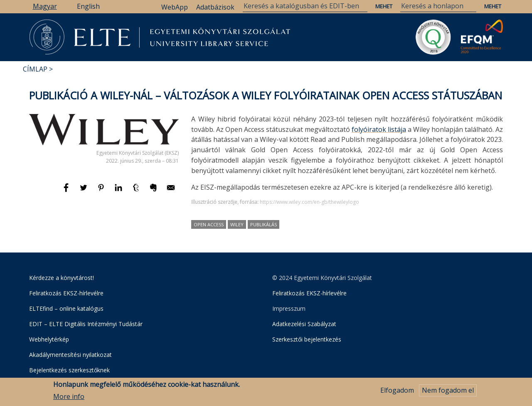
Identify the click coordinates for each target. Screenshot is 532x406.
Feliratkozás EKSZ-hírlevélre (66, 293)
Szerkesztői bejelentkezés (307, 339)
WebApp (175, 7)
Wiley (237, 224)
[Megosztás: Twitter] (84, 191)
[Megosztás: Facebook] (67, 191)
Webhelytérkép (49, 339)
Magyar (45, 6)
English (88, 6)
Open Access (209, 224)
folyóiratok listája (379, 129)
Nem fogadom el (448, 392)
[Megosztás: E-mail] (171, 191)
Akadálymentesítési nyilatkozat (70, 355)
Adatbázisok (215, 7)
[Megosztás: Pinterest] (102, 191)
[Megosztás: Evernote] (154, 191)
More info (69, 399)
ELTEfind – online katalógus (66, 308)
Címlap (35, 69)
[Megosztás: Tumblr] (137, 191)
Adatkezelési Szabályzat (304, 324)
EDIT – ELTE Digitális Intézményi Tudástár (86, 324)
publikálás (264, 224)
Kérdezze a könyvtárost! (62, 278)
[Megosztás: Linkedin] (119, 191)
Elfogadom (397, 392)
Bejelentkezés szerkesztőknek (69, 370)
